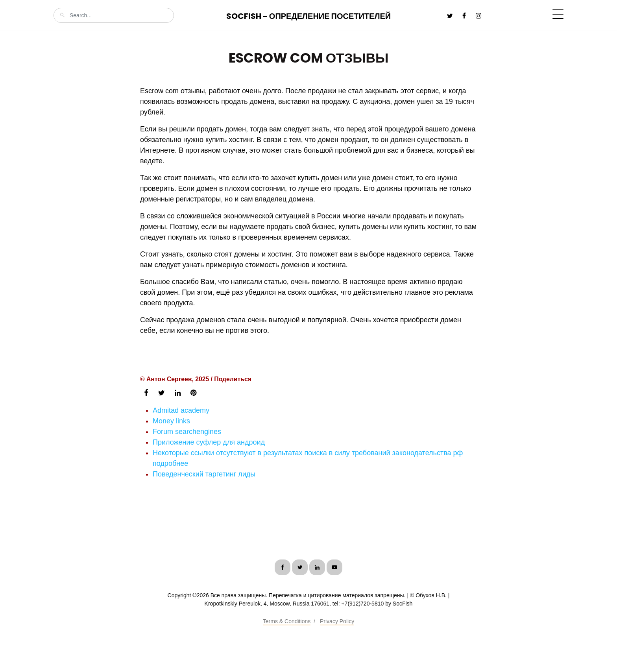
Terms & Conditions (287, 621)
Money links (171, 421)
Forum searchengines (187, 432)
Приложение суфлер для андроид (209, 442)
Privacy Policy (337, 621)
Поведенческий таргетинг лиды (204, 474)
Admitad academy (181, 410)
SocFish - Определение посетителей (308, 16)
